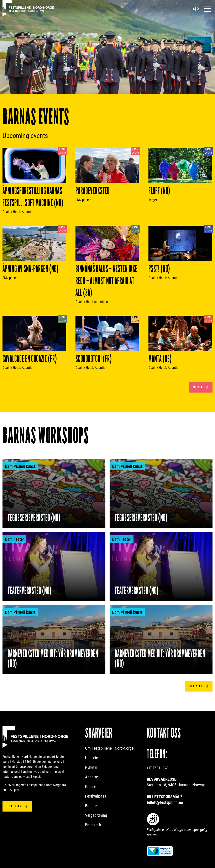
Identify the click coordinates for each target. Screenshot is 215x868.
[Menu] (207, 9)
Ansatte (91, 777)
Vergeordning (96, 815)
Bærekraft (93, 825)
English (194, 9)
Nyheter (91, 767)
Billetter (14, 806)
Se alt (198, 387)
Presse (91, 787)
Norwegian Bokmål (198, 9)
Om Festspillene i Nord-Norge (109, 748)
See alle (196, 686)
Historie (91, 758)
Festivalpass (96, 796)
